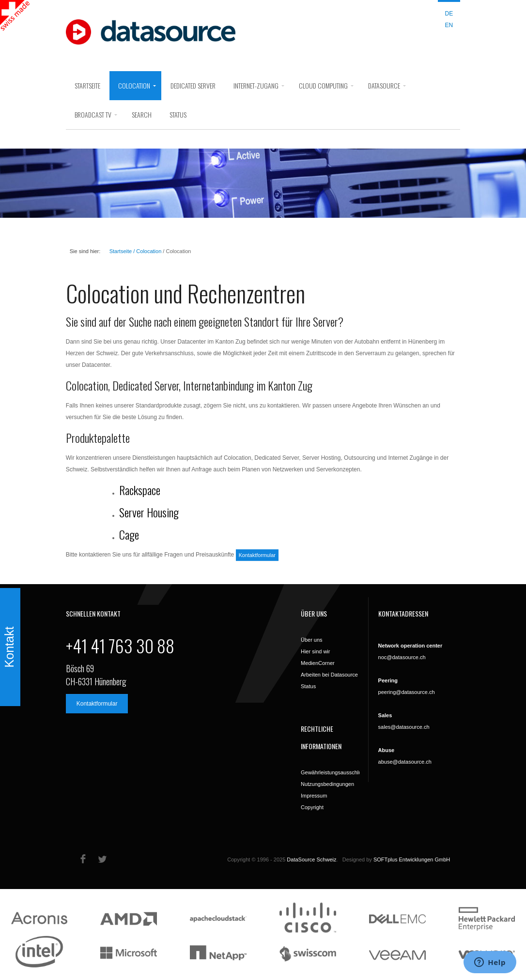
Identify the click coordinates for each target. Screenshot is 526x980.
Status (178, 114)
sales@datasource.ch (404, 727)
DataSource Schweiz (311, 859)
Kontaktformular (257, 555)
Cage (129, 534)
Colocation (134, 85)
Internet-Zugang (256, 85)
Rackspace (140, 490)
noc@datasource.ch (402, 657)
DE (449, 14)
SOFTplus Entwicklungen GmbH (412, 859)
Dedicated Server (193, 85)
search (142, 114)
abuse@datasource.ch (405, 762)
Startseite (87, 85)
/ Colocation (147, 251)
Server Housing (149, 512)
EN (449, 25)
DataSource (384, 85)
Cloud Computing (323, 85)
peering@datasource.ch (407, 692)
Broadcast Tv (93, 114)
